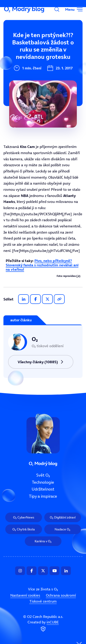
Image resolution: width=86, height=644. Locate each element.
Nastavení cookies (25, 595)
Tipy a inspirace (43, 496)
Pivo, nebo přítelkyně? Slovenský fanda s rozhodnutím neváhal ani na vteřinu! (42, 265)
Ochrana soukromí (61, 595)
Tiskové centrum (43, 601)
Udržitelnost (43, 489)
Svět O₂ (43, 475)
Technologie (43, 482)
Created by (43, 626)
